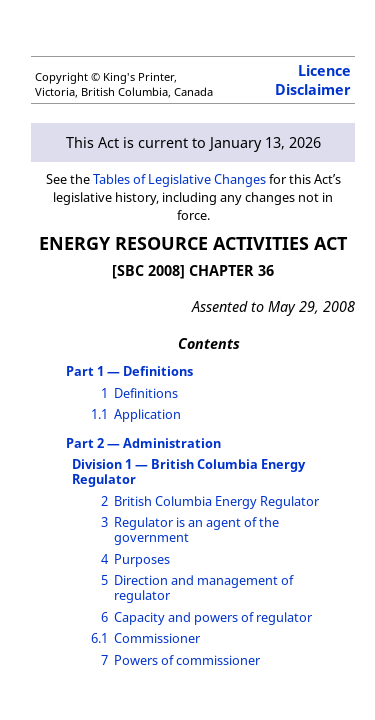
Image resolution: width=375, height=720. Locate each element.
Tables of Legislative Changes (179, 179)
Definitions (146, 393)
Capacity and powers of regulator (213, 617)
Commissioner (157, 638)
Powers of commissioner (187, 660)
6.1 (99, 638)
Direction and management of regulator (203, 587)
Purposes (142, 559)
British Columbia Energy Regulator (216, 501)
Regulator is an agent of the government (196, 529)
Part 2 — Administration (143, 443)
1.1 (99, 414)
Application (147, 414)
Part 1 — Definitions (129, 371)
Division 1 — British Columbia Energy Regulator (188, 471)
